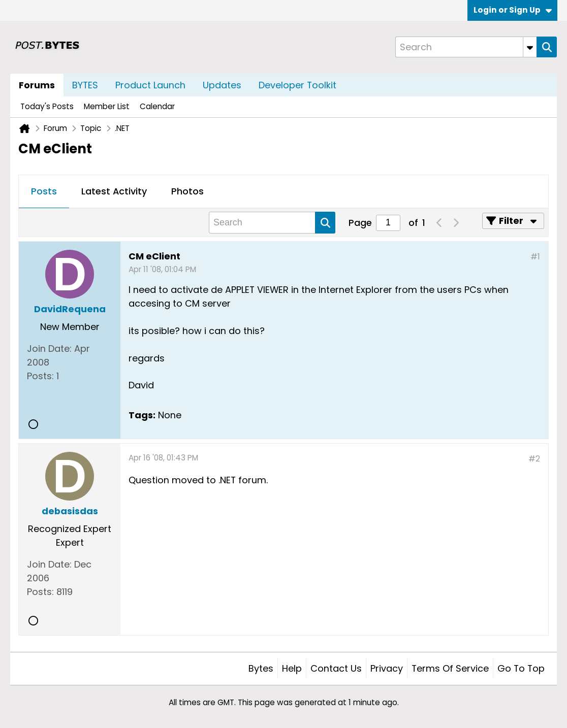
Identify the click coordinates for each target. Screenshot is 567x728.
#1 (535, 257)
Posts (44, 191)
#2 (534, 459)
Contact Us (336, 668)
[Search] (466, 47)
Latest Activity (114, 191)
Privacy (387, 668)
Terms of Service (450, 668)
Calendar (157, 106)
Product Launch (150, 85)
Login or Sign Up (513, 10)
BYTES (85, 85)
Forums (37, 85)
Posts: (40, 376)
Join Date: (49, 349)
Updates (222, 85)
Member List (107, 106)
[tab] (44, 192)
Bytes (261, 668)
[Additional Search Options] (530, 47)
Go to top (521, 668)
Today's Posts (47, 106)
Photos (187, 191)
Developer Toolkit (297, 85)
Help (292, 668)
